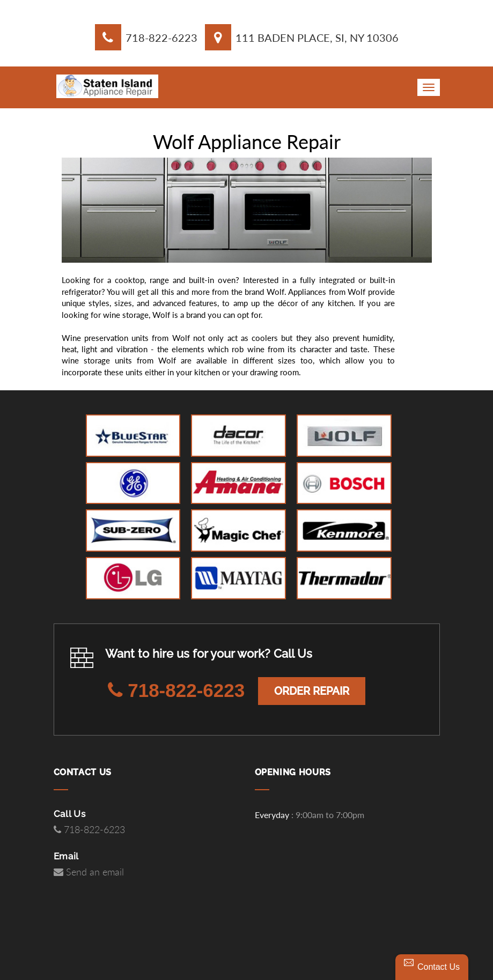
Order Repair (312, 691)
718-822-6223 (161, 38)
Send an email (89, 872)
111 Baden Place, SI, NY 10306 (317, 38)
